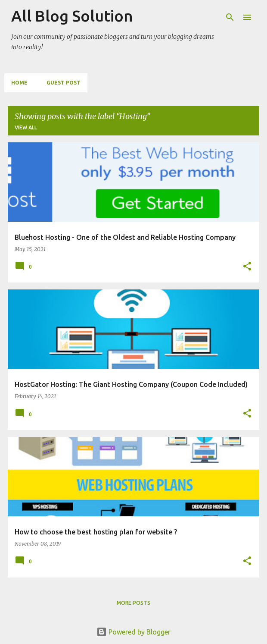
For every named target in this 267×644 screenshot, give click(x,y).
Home (19, 83)
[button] (247, 267)
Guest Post (64, 83)
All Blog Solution (72, 16)
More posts (133, 603)
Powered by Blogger (133, 632)
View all (26, 127)
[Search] (230, 17)
